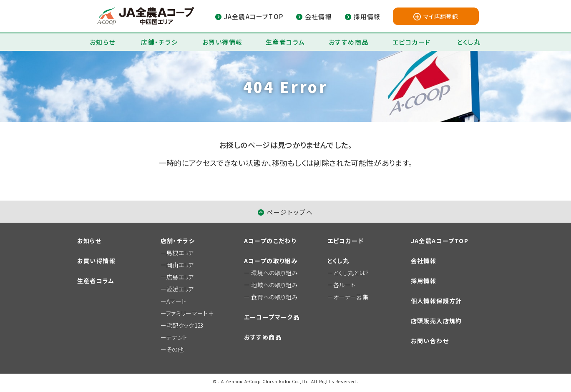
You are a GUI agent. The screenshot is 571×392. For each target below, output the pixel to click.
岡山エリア (180, 265)
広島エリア (180, 277)
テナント (177, 337)
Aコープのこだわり (270, 241)
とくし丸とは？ (351, 273)
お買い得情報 (223, 42)
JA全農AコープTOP (440, 241)
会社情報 (424, 261)
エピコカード (412, 42)
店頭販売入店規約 (436, 321)
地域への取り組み (274, 285)
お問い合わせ (430, 341)
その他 (175, 349)
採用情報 (424, 281)
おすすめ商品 (349, 42)
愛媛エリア (180, 289)
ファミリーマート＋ (190, 313)
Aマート (176, 301)
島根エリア (180, 253)
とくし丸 (469, 42)
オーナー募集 (351, 297)
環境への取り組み (274, 273)
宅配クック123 (185, 325)
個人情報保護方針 (436, 301)
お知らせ (103, 42)
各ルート (344, 285)
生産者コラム (285, 42)
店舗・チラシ (159, 42)
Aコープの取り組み (271, 261)
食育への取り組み (274, 297)
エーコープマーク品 (272, 317)
